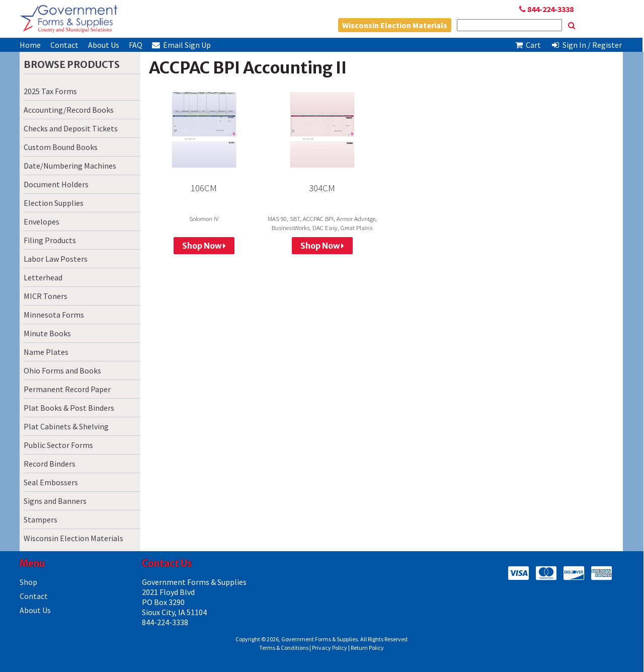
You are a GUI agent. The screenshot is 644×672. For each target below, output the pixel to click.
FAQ (136, 45)
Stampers (41, 519)
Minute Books (47, 333)
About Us (104, 45)
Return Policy (367, 648)
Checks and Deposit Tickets (71, 128)
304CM (322, 188)
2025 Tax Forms (50, 91)
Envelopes (42, 221)
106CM (204, 188)
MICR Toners (46, 296)
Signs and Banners (55, 501)
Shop (28, 582)
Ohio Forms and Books (62, 370)
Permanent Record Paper (67, 389)
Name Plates (46, 352)
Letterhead (43, 277)
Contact (64, 45)
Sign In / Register (586, 45)
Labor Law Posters (56, 259)
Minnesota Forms (54, 315)
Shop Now (204, 246)
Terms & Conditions (284, 648)
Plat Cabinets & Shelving (66, 426)
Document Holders (56, 184)
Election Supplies (54, 203)
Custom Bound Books (61, 147)
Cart (528, 45)
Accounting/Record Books (69, 110)
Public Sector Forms (58, 445)
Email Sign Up (181, 45)
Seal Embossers (51, 482)
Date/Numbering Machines (70, 166)
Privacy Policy (330, 648)
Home (30, 45)
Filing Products (50, 240)
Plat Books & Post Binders (69, 408)
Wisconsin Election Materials (395, 25)
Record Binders (50, 464)
